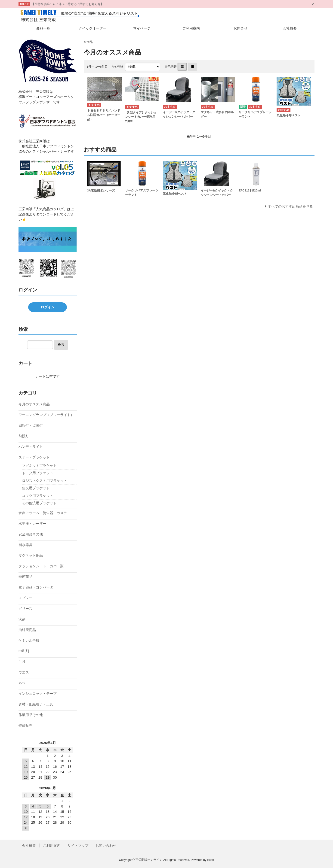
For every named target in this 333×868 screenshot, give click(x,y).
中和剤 (24, 651)
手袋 (22, 662)
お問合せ (240, 28)
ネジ (22, 683)
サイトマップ (78, 845)
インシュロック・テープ (38, 693)
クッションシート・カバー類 (41, 566)
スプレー (25, 598)
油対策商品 (27, 630)
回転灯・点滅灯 (31, 425)
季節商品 (25, 577)
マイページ (142, 28)
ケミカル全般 (29, 640)
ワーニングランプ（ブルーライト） (46, 415)
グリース (25, 609)
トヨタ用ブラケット (38, 473)
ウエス (24, 672)
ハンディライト (31, 447)
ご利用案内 (191, 28)
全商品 (88, 42)
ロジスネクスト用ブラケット (45, 481)
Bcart (211, 860)
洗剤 (22, 619)
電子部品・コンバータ (36, 587)
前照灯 (24, 436)
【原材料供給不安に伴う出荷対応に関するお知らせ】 (68, 4)
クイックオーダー (92, 28)
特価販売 (25, 725)
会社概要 (290, 28)
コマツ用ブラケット (38, 496)
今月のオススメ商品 (34, 404)
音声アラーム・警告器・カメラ (43, 513)
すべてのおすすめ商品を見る (290, 206)
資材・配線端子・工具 (36, 704)
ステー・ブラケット (34, 457)
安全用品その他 (31, 534)
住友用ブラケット (36, 488)
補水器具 (25, 545)
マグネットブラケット (39, 466)
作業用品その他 (31, 715)
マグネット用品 (31, 555)
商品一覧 (43, 28)
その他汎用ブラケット (39, 503)
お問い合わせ (106, 845)
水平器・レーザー (32, 524)
